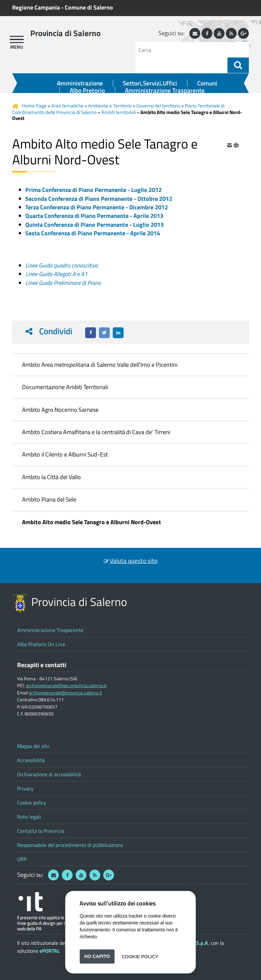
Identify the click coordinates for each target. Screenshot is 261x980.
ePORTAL (50, 951)
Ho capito (97, 956)
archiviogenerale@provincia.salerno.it (65, 693)
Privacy (25, 788)
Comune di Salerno (89, 7)
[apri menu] (17, 39)
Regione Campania (36, 7)
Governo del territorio (158, 106)
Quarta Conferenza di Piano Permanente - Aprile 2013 (94, 216)
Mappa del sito (33, 746)
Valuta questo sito (134, 561)
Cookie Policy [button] (140, 956)
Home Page (34, 106)
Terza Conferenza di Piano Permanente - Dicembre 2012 (97, 207)
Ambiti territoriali (119, 112)
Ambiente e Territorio (110, 106)
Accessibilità (31, 760)
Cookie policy (32, 803)
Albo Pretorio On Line (41, 644)
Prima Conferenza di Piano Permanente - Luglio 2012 (94, 190)
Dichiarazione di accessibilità (49, 774)
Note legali (29, 817)
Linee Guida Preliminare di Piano (63, 283)
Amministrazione (80, 83)
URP (22, 859)
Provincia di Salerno (65, 33)
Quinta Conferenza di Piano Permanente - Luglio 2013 (95, 225)
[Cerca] (184, 50)
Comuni (207, 83)
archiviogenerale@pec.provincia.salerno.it (66, 686)
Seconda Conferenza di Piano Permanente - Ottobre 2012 (99, 199)
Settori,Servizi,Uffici (150, 83)
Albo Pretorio (87, 90)
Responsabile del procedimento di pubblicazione (70, 845)
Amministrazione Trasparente (165, 90)
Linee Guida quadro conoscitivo (62, 265)
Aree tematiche (67, 106)
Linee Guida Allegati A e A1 (56, 274)
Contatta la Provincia (41, 831)
